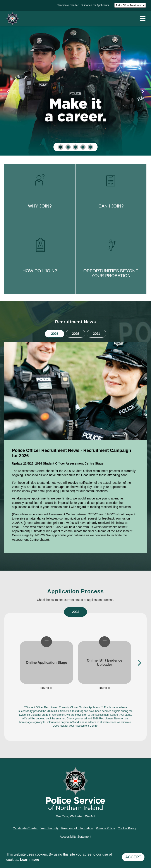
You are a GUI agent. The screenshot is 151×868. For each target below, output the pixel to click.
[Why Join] (75, 88)
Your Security (49, 828)
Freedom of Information (77, 828)
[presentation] (8, 92)
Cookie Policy (127, 828)
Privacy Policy (105, 828)
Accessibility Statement (75, 837)
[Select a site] (130, 5)
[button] (61, 147)
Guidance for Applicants (95, 5)
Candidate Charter (68, 5)
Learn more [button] (30, 860)
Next (139, 662)
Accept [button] (133, 857)
